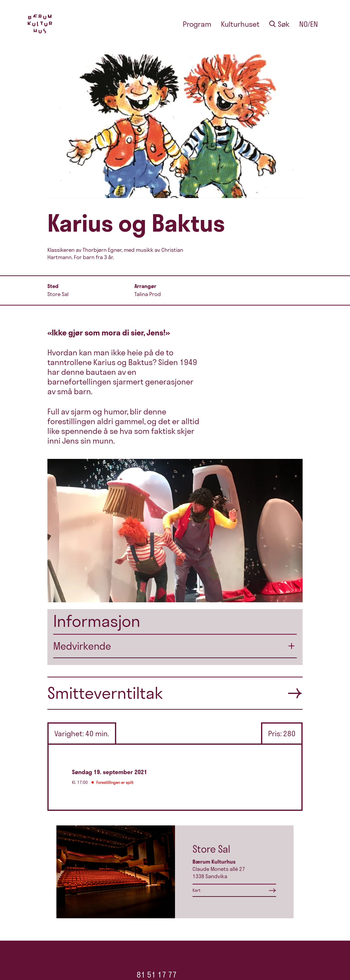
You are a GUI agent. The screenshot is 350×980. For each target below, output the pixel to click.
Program (197, 24)
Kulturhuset (240, 24)
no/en (309, 24)
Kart (197, 890)
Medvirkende (82, 646)
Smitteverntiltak (105, 693)
